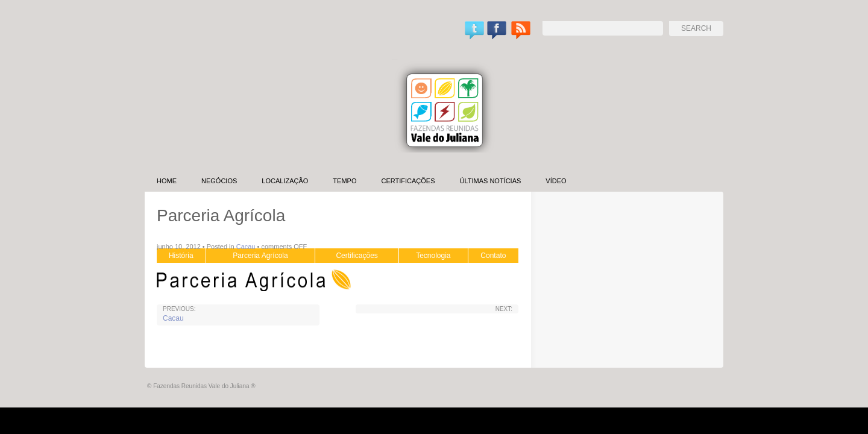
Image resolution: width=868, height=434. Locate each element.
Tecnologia (433, 256)
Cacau (246, 247)
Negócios (219, 181)
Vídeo (556, 181)
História (181, 256)
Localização (285, 181)
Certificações (408, 181)
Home (167, 181)
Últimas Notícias (490, 181)
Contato (493, 256)
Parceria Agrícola (260, 256)
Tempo (344, 181)
